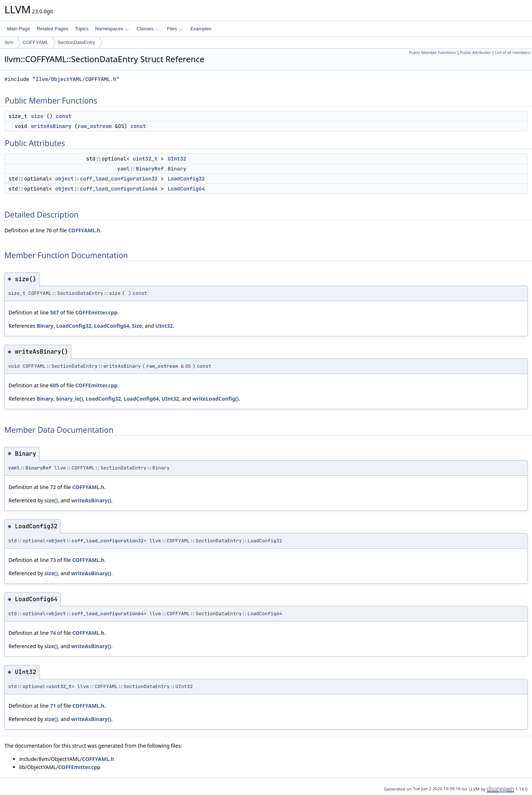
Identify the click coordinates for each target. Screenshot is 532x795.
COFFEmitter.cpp (96, 312)
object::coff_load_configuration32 (106, 179)
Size (137, 326)
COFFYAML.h (84, 230)
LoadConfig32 (186, 179)
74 (53, 633)
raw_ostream (95, 126)
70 (49, 230)
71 (53, 706)
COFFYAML (35, 42)
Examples (201, 29)
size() (51, 500)
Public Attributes (476, 53)
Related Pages (52, 29)
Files (175, 29)
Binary (177, 169)
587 (54, 312)
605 (54, 385)
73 (53, 560)
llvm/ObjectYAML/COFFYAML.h (76, 79)
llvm (9, 42)
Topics (82, 29)
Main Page (18, 29)
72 (53, 487)
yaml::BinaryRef (140, 169)
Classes (148, 29)
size (37, 116)
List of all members (513, 53)
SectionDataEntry (76, 42)
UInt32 (177, 159)
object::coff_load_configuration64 (106, 189)
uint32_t (145, 159)
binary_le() (70, 399)
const (64, 116)
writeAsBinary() (91, 500)
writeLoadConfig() (215, 399)
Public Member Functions (432, 53)
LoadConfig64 (186, 189)
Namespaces (112, 29)
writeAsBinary (51, 126)
